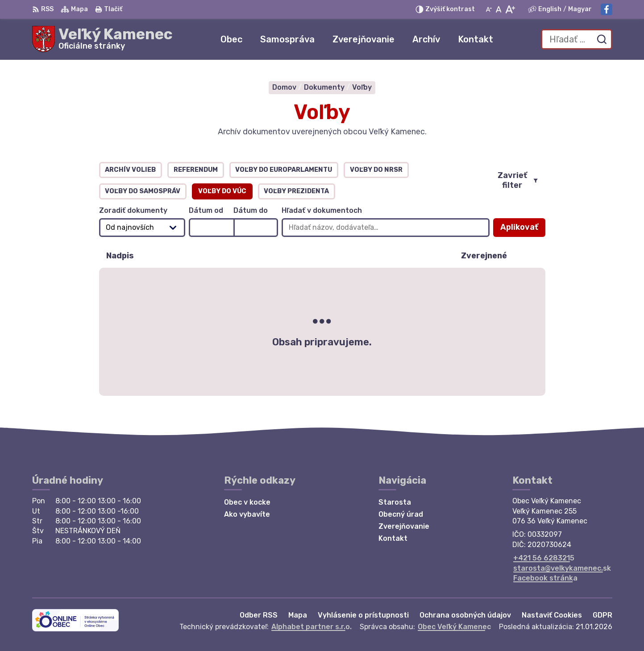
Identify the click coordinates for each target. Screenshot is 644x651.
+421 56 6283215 (544, 558)
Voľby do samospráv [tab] (143, 191)
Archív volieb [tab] (130, 170)
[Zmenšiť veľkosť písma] (489, 9)
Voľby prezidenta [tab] (296, 191)
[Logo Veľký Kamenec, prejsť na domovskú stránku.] (102, 39)
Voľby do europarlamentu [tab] (284, 170)
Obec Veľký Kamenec (454, 627)
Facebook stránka (545, 578)
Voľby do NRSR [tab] (376, 170)
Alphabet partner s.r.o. (312, 627)
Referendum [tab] (196, 170)
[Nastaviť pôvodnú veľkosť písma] (499, 9)
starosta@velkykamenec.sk (562, 568)
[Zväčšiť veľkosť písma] (510, 9)
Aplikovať (523, 230)
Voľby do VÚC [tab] (222, 191)
